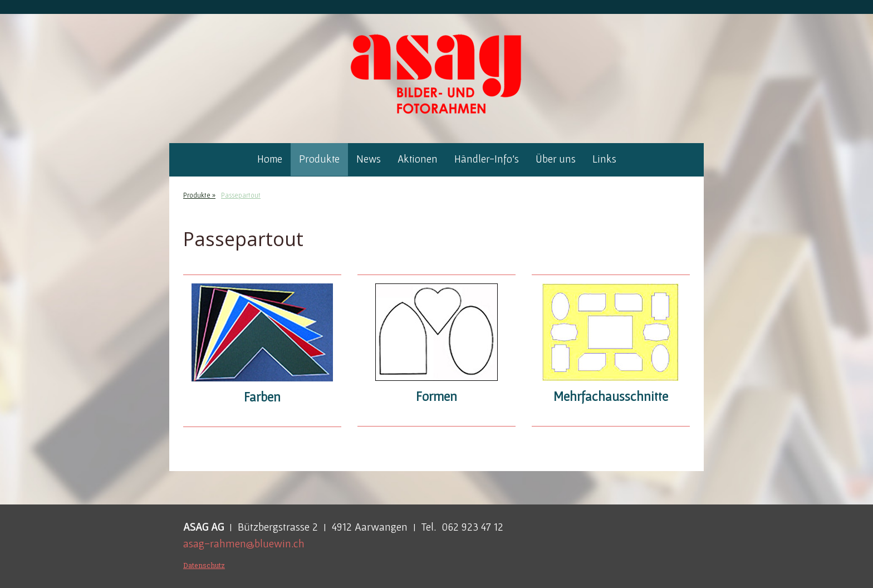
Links (604, 159)
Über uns (556, 159)
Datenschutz (204, 565)
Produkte (319, 159)
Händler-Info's (487, 159)
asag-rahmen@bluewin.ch (244, 543)
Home (270, 159)
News (369, 159)
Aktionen (418, 159)
